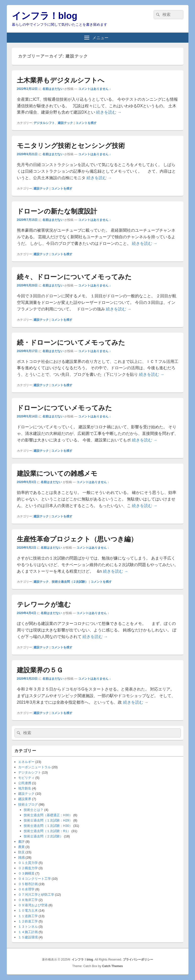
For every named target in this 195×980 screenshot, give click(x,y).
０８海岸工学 (28, 900)
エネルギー (26, 762)
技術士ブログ (28, 804)
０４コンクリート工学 (35, 879)
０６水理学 (26, 889)
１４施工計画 (28, 932)
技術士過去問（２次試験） (70, 582)
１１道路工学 (28, 916)
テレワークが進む (44, 604)
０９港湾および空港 (33, 905)
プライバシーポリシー (138, 960)
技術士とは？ (34, 810)
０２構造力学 (28, 868)
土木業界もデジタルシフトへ (61, 80)
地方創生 (25, 788)
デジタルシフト (44, 123)
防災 (21, 852)
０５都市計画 (28, 884)
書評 (21, 842)
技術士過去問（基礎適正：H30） (48, 815)
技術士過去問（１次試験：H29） (48, 820)
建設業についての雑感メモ (57, 473)
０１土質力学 (28, 863)
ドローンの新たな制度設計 (57, 211)
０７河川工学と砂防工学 (36, 895)
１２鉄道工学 (28, 921)
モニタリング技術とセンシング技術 (71, 146)
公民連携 (25, 783)
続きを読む (109, 112)
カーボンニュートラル (35, 767)
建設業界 (25, 799)
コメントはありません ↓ (94, 89)
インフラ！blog (45, 16)
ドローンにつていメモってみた (64, 408)
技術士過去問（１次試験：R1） (47, 831)
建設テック (65, 123)
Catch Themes (113, 966)
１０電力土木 (28, 910)
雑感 (21, 857)
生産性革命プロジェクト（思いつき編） (77, 539)
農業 (21, 847)
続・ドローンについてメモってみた (71, 342)
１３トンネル (28, 927)
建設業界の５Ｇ (40, 670)
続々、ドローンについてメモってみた (74, 277)
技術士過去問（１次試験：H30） (48, 826)
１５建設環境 (28, 937)
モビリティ (26, 778)
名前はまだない (53, 89)
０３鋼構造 (26, 873)
